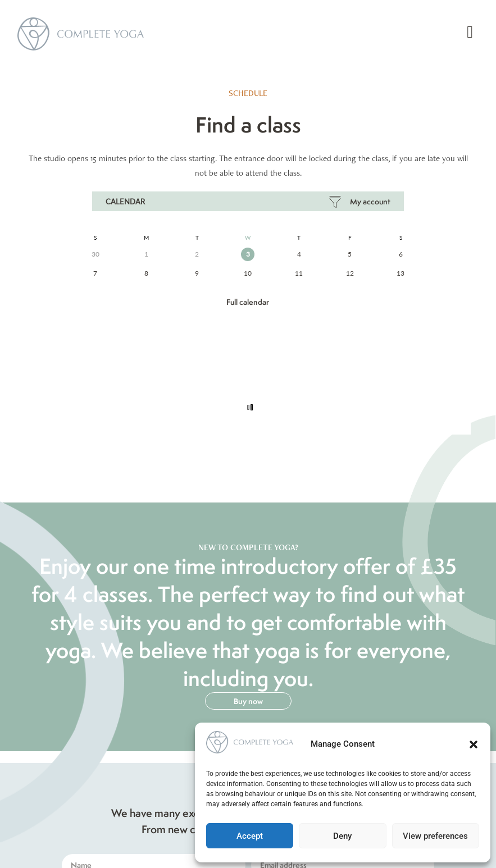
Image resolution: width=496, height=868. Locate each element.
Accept (250, 836)
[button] (474, 744)
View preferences (435, 836)
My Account (370, 202)
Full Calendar (248, 302)
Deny (342, 836)
